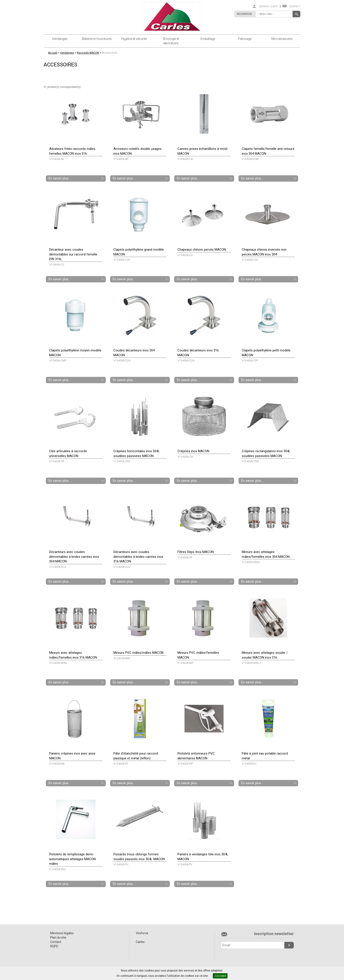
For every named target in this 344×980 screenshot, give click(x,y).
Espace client (269, 6)
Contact (295, 6)
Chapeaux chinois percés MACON (202, 250)
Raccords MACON (88, 53)
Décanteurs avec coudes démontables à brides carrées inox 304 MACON (74, 557)
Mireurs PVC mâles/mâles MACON (138, 653)
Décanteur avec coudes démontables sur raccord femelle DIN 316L (73, 254)
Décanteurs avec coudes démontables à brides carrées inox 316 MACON (138, 557)
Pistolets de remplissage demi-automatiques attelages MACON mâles (72, 859)
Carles (140, 942)
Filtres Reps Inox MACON (196, 552)
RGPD (54, 946)
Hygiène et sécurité (134, 39)
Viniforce (142, 933)
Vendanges (60, 39)
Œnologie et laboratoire (171, 41)
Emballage (208, 39)
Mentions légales (62, 933)
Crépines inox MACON (193, 451)
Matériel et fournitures (97, 39)
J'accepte (220, 976)
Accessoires (110, 53)
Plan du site (58, 937)
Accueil (53, 53)
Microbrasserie (282, 39)
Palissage (245, 39)
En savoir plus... (59, 178)
